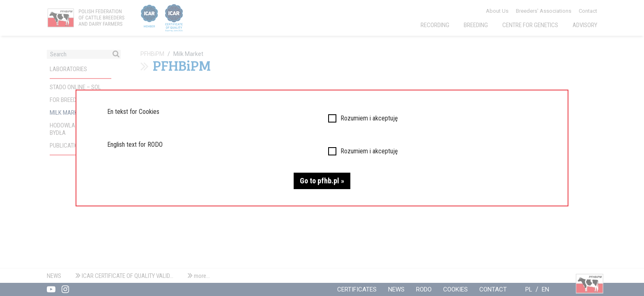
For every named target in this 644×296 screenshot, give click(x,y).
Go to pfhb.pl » (322, 181)
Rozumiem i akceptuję (369, 118)
